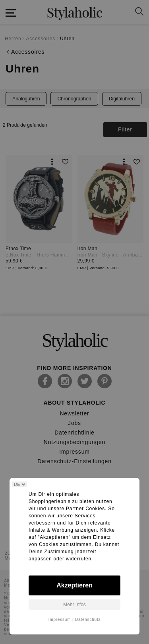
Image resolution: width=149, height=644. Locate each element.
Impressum (60, 620)
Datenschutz (88, 620)
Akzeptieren (74, 585)
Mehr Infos (74, 605)
